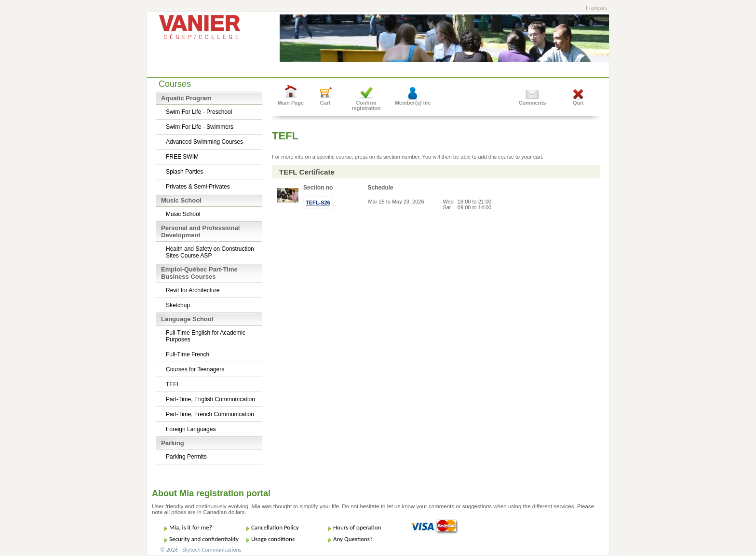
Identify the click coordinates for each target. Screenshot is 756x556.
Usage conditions (273, 539)
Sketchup (178, 305)
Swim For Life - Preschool (199, 112)
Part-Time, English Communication (210, 399)
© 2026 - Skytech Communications (201, 550)
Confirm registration (366, 105)
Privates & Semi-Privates (198, 187)
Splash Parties (184, 172)
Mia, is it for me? (191, 527)
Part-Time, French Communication (210, 414)
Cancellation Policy (275, 527)
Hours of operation (357, 527)
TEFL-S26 (318, 203)
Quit (578, 103)
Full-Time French (188, 354)
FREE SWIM (182, 157)
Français (596, 8)
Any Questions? (353, 539)
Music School (183, 214)
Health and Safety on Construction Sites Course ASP (210, 252)
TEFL (173, 384)
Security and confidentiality (204, 539)
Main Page (291, 103)
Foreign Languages (191, 429)
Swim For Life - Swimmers (200, 127)
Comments (533, 103)
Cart (325, 103)
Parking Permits (186, 457)
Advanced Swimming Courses (204, 142)
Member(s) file (413, 103)
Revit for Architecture (193, 290)
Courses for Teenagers (195, 369)
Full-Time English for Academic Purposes (206, 336)
